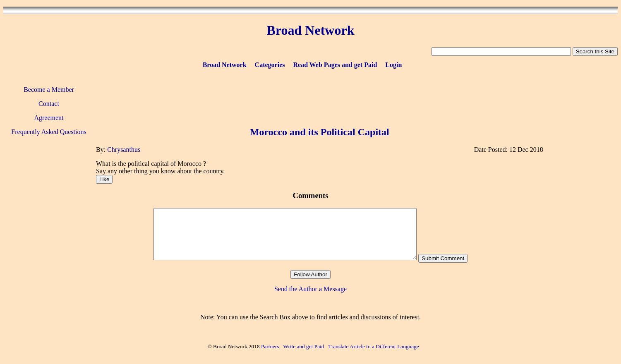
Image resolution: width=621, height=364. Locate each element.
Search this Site (595, 51)
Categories (270, 65)
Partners (270, 346)
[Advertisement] (319, 96)
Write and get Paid (303, 346)
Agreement (49, 118)
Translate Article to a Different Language (373, 346)
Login (393, 65)
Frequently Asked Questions (49, 132)
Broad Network (225, 65)
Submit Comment (443, 258)
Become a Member (49, 90)
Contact (49, 104)
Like (104, 179)
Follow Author (310, 274)
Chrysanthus (124, 150)
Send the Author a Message (310, 289)
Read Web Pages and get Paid (335, 65)
